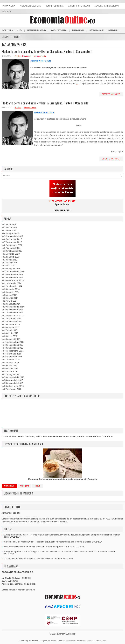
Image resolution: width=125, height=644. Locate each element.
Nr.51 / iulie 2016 (10, 371)
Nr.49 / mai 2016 (9, 365)
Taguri (38, 486)
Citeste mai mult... (111, 94)
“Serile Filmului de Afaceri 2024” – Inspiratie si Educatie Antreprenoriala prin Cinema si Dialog (47, 542)
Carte (16, 37)
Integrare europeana (36, 30)
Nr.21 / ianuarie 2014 (11, 283)
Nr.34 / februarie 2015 (12, 321)
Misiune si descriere (30, 6)
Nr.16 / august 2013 (11, 269)
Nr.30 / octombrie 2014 (12, 310)
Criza (20, 30)
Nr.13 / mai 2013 (9, 260)
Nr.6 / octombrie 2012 (12, 239)
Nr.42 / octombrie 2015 (12, 345)
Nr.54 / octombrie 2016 (12, 380)
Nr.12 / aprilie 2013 (10, 257)
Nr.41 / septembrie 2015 (13, 342)
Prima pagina (9, 6)
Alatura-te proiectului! (107, 6)
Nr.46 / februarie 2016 (12, 357)
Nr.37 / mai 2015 (9, 330)
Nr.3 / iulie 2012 (9, 230)
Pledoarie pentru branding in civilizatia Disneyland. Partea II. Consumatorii (47, 51)
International (78, 30)
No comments (40, 56)
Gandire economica (59, 30)
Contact (7, 11)
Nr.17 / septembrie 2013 (13, 271)
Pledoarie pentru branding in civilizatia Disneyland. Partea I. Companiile (45, 103)
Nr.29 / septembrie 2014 (13, 307)
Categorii (25, 486)
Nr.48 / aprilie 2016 (10, 363)
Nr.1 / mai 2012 (9, 224)
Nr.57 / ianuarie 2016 (11, 389)
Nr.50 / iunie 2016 (10, 368)
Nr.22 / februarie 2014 (12, 286)
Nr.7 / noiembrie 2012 (12, 242)
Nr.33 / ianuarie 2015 (11, 318)
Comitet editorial (55, 6)
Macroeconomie (97, 30)
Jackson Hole (101, 641)
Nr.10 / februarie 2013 (12, 251)
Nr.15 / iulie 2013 (10, 266)
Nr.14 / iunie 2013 (10, 263)
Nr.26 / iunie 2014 (10, 298)
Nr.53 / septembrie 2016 (13, 377)
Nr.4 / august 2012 (10, 233)
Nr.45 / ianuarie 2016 (11, 354)
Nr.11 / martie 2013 (11, 254)
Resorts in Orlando (84, 641)
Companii (26, 56)
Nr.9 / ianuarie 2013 (11, 248)
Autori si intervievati (79, 6)
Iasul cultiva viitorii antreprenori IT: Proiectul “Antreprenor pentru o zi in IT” (38, 547)
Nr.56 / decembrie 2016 (13, 386)
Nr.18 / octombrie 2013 (12, 274)
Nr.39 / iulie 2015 (10, 336)
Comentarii (9, 486)
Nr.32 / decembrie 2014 (13, 316)
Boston (53, 641)
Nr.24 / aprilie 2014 (10, 292)
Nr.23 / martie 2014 (11, 289)
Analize (6, 37)
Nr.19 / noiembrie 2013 (12, 277)
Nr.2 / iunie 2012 (9, 227)
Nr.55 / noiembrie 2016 (12, 383)
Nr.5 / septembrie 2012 (12, 236)
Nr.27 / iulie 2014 (10, 301)
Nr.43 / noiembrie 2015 (12, 348)
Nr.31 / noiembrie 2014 (12, 313)
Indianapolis (71, 641)
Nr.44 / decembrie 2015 (13, 351)
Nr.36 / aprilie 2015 (10, 327)
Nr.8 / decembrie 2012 (12, 245)
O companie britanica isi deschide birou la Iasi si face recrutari (33, 559)
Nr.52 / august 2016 (11, 374)
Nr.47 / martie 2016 (11, 360)
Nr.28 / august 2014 (11, 304)
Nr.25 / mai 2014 (9, 295)
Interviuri (113, 30)
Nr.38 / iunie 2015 (10, 333)
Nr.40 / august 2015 (11, 339)
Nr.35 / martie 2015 (11, 324)
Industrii (9, 30)
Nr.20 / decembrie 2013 (13, 280)
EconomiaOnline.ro (66, 634)
